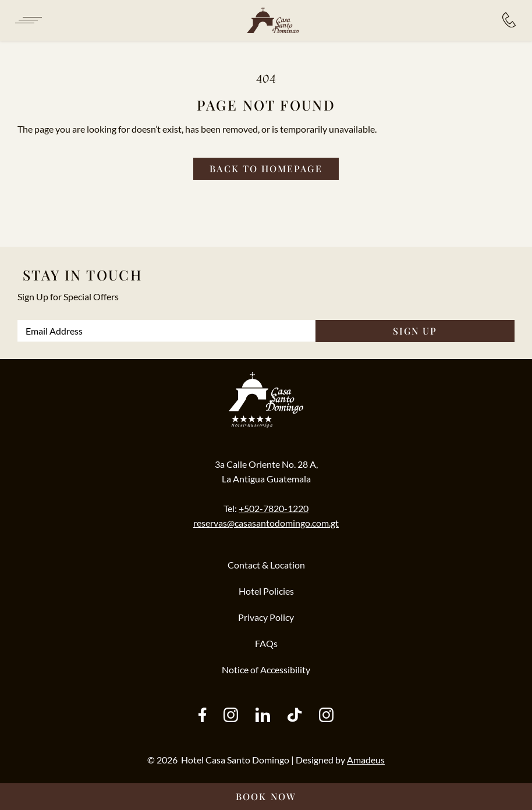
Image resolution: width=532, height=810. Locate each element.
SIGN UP (415, 331)
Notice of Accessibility (266, 669)
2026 (167, 760)
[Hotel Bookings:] (509, 20)
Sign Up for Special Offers (68, 296)
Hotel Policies (266, 591)
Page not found (266, 105)
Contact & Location (266, 565)
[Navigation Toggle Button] (28, 20)
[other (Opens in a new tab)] (263, 716)
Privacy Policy (266, 617)
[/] (272, 21)
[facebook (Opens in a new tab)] (202, 716)
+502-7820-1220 (274, 508)
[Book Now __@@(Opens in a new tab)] (266, 797)
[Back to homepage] (266, 169)
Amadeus (366, 760)
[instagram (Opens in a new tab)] (231, 716)
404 (266, 78)
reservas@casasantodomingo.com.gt (266, 523)
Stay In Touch (83, 275)
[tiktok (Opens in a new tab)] (295, 716)
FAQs (266, 643)
